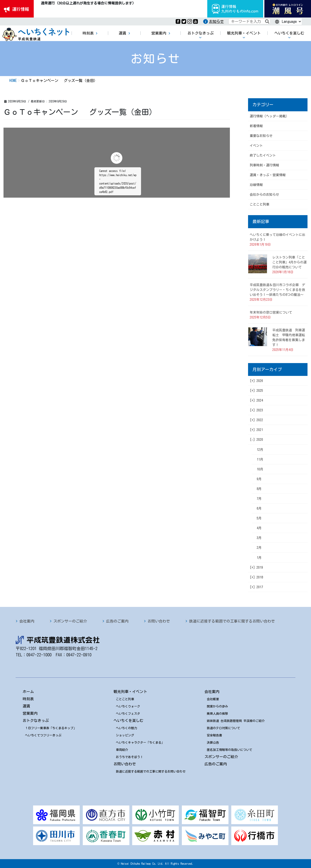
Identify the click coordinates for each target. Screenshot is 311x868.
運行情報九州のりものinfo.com (235, 9)
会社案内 (27, 621)
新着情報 (256, 126)
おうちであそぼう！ (130, 757)
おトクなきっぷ (36, 721)
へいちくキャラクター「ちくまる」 (140, 743)
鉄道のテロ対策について (223, 728)
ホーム (28, 692)
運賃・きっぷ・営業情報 (268, 175)
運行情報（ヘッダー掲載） (269, 116)
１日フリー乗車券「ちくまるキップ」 (51, 728)
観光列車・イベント (130, 692)
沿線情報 (256, 185)
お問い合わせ (159, 621)
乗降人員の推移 (217, 714)
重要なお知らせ (261, 136)
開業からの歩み (217, 706)
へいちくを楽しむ (128, 721)
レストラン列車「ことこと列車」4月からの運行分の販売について (289, 262)
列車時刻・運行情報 (264, 165)
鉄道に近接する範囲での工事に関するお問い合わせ (232, 621)
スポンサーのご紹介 (70, 621)
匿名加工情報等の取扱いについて (230, 750)
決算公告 (213, 743)
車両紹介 (122, 750)
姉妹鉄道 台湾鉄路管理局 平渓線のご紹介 (236, 721)
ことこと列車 (259, 204)
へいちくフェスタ (128, 714)
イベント (256, 146)
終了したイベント (263, 155)
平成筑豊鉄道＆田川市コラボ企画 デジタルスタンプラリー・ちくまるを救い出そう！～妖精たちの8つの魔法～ (277, 290)
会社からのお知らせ (264, 195)
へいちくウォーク (128, 706)
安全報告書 (214, 735)
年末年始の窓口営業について (271, 312)
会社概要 (213, 699)
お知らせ (216, 21)
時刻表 (28, 699)
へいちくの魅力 (126, 728)
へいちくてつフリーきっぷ (43, 735)
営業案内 (30, 713)
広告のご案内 (117, 621)
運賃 (26, 706)
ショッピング (125, 735)
